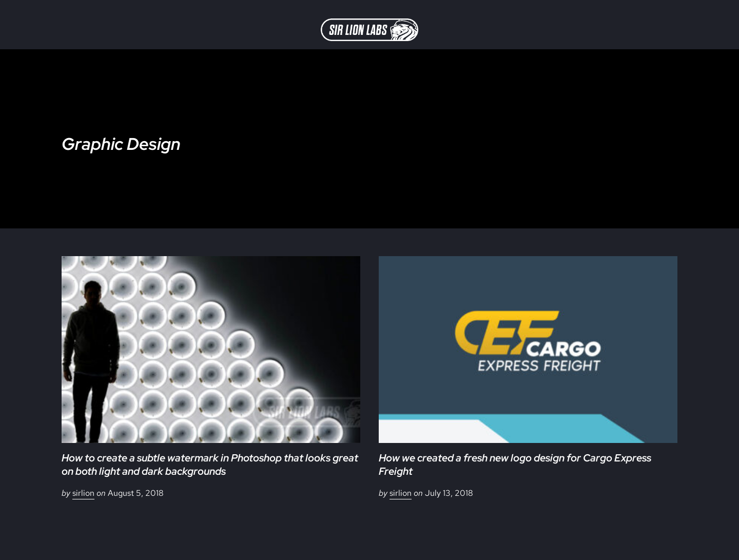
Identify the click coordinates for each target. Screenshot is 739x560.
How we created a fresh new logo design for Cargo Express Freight (515, 465)
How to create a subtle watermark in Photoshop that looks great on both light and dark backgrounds (210, 465)
